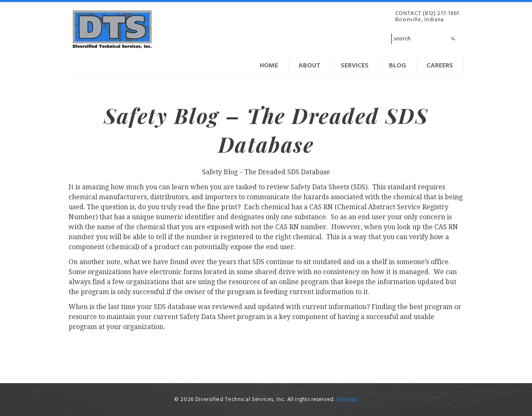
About (309, 66)
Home (269, 66)
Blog (398, 66)
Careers (440, 66)
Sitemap (347, 400)
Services (355, 66)
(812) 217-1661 (441, 14)
